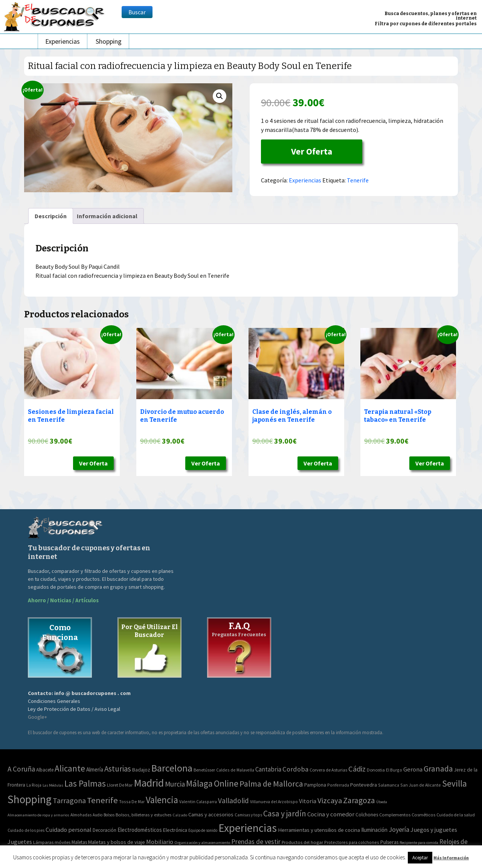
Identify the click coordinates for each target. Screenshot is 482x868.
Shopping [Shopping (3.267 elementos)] (30, 799)
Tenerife (358, 180)
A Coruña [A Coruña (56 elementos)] (21, 769)
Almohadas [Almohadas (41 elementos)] (81, 815)
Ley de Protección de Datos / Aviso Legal (74, 709)
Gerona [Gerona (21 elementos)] (413, 769)
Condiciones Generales (54, 701)
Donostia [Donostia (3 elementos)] (376, 770)
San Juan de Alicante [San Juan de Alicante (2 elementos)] (421, 785)
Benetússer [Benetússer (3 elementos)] (204, 770)
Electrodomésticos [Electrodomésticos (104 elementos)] (140, 830)
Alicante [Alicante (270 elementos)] (70, 768)
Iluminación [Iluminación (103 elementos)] (374, 830)
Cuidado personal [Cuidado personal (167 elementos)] (69, 830)
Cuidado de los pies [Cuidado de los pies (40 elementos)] (26, 830)
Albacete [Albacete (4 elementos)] (45, 770)
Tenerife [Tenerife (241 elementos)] (102, 800)
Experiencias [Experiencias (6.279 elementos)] (248, 828)
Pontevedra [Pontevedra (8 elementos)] (364, 785)
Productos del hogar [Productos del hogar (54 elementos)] (302, 842)
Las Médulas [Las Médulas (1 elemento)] (53, 785)
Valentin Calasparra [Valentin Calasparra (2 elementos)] (198, 801)
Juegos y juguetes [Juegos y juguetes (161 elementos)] (434, 830)
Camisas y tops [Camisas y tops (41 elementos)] (248, 815)
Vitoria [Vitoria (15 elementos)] (308, 801)
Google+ (37, 717)
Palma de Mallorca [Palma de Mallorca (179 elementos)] (271, 784)
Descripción (51, 216)
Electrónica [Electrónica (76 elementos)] (175, 830)
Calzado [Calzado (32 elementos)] (180, 815)
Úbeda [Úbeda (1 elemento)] (382, 802)
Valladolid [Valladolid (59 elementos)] (233, 801)
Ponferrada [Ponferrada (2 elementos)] (338, 785)
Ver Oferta (312, 151)
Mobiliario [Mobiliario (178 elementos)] (160, 842)
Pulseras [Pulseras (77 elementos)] (389, 842)
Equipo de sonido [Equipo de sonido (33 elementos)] (203, 830)
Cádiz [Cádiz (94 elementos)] (357, 769)
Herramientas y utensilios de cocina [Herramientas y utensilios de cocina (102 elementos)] (319, 830)
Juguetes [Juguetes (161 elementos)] (20, 842)
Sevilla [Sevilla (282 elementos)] (455, 783)
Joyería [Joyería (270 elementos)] (399, 829)
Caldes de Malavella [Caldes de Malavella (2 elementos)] (235, 770)
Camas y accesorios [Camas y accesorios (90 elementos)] (211, 814)
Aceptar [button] (420, 858)
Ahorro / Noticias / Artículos (63, 600)
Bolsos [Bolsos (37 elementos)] (109, 815)
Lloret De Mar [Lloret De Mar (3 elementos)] (120, 785)
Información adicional (107, 216)
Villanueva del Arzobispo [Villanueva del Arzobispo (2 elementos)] (274, 801)
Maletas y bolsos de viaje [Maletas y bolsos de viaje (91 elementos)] (117, 842)
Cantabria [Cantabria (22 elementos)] (268, 769)
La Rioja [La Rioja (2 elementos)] (34, 785)
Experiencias (63, 41)
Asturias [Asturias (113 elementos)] (118, 769)
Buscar (137, 12)
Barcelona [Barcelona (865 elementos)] (172, 768)
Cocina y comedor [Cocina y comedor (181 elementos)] (331, 814)
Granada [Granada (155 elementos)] (438, 769)
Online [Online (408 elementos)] (226, 783)
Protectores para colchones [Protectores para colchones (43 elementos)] (352, 842)
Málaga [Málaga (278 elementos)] (199, 783)
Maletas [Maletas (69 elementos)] (79, 842)
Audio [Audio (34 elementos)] (98, 815)
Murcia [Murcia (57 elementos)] (175, 784)
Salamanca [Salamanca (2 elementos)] (389, 785)
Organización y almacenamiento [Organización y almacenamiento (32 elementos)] (202, 842)
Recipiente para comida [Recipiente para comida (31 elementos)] (419, 843)
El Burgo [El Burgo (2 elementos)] (394, 770)
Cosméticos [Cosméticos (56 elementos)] (423, 815)
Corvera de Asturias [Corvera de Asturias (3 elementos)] (328, 770)
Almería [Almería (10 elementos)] (95, 769)
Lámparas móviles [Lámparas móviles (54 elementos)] (52, 842)
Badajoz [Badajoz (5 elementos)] (141, 770)
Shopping (109, 41)
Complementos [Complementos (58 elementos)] (395, 814)
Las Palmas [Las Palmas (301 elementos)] (85, 783)
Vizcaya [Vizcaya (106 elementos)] (330, 801)
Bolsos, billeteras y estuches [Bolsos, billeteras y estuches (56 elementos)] (143, 815)
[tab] (51, 216)
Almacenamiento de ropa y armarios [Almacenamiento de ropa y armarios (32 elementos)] (38, 815)
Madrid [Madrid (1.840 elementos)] (149, 783)
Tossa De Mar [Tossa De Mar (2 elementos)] (132, 801)
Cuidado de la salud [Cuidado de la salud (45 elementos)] (456, 815)
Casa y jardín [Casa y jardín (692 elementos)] (285, 814)
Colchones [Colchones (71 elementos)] (367, 815)
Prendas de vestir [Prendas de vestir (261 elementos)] (256, 841)
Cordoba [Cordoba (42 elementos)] (295, 769)
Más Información (451, 858)
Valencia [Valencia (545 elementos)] (162, 800)
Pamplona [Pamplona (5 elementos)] (315, 785)
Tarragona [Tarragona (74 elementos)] (69, 800)
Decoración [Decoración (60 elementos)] (104, 830)
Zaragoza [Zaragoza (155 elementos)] (359, 800)
